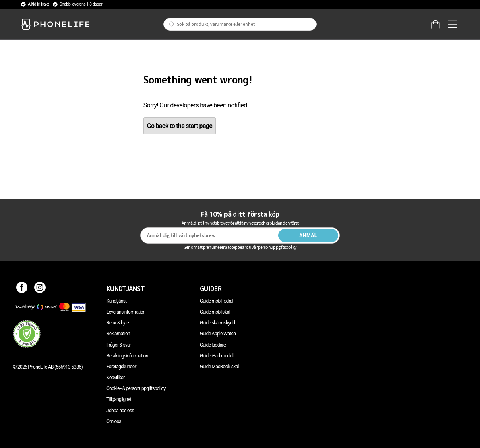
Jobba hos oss (120, 411)
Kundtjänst (116, 301)
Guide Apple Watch (218, 334)
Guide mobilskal (215, 312)
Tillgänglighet (119, 399)
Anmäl (308, 235)
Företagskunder (121, 367)
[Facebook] (22, 289)
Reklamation (118, 334)
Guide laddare (213, 345)
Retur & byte (118, 323)
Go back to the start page (180, 126)
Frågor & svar (119, 345)
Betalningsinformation (127, 356)
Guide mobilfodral (216, 301)
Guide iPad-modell (217, 356)
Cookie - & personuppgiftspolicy (136, 388)
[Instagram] (40, 289)
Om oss (114, 421)
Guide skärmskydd (217, 323)
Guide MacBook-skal (219, 367)
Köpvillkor (115, 378)
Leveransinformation (126, 312)
